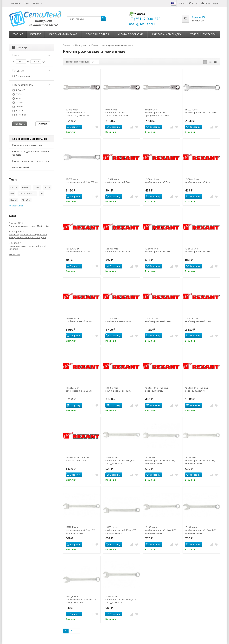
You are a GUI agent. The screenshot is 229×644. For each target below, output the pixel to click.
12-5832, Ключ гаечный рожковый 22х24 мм (197, 389)
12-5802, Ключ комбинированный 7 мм (158, 181)
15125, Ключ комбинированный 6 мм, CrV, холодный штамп (120, 460)
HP (42, 194)
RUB (182, 3)
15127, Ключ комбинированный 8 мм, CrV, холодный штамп (200, 460)
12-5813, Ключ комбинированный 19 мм (79, 320)
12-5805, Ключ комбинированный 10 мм (118, 250)
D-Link (47, 187)
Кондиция (31, 70)
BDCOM (14, 187)
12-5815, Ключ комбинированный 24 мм (158, 320)
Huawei (14, 200)
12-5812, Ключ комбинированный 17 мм (198, 250)
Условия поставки (203, 34)
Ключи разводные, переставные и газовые (31, 153)
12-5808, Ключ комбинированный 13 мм (158, 250)
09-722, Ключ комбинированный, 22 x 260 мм (201, 111)
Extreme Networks (27, 194)
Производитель (31, 85)
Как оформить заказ (63, 34)
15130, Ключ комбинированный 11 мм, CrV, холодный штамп (161, 530)
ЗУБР (17, 94)
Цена (31, 55)
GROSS (18, 106)
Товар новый (22, 76)
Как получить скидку (167, 34)
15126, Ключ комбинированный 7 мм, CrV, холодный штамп (160, 460)
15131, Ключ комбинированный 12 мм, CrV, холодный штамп (201, 530)
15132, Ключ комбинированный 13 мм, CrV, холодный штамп (81, 599)
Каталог (36, 34)
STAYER (18, 111)
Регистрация (210, 3)
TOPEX (18, 102)
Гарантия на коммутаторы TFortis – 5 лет (30, 226)
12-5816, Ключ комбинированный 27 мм (198, 320)
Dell (12, 194)
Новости (38, 3)
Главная (18, 34)
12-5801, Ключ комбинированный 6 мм (118, 181)
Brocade (26, 187)
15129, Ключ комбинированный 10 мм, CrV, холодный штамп (121, 530)
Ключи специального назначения (30, 161)
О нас (27, 3)
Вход (193, 3)
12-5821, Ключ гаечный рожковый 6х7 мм (157, 389)
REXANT (19, 90)
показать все (16, 206)
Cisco (37, 187)
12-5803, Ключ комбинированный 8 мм (198, 181)
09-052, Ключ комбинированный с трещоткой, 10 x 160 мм (78, 113)
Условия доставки (130, 34)
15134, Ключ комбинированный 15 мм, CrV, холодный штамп (121, 599)
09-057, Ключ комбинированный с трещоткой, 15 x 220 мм (117, 113)
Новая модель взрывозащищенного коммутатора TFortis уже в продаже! (28, 236)
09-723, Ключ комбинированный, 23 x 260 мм (82, 181)
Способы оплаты (97, 34)
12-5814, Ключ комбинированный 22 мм (118, 320)
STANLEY (19, 115)
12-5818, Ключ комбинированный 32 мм (118, 389)
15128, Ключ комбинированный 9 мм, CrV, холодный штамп (80, 530)
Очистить (43, 124)
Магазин (15, 3)
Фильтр (20, 47)
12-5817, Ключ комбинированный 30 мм (79, 389)
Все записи (14, 254)
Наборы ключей (21, 167)
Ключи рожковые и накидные (30, 139)
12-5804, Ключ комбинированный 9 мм (78, 250)
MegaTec (26, 200)
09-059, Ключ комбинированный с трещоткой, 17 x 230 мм (157, 113)
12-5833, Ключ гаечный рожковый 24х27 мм (77, 459)
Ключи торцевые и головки (27, 145)
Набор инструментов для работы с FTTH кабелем (30, 247)
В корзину (73, 127)
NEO (17, 98)
